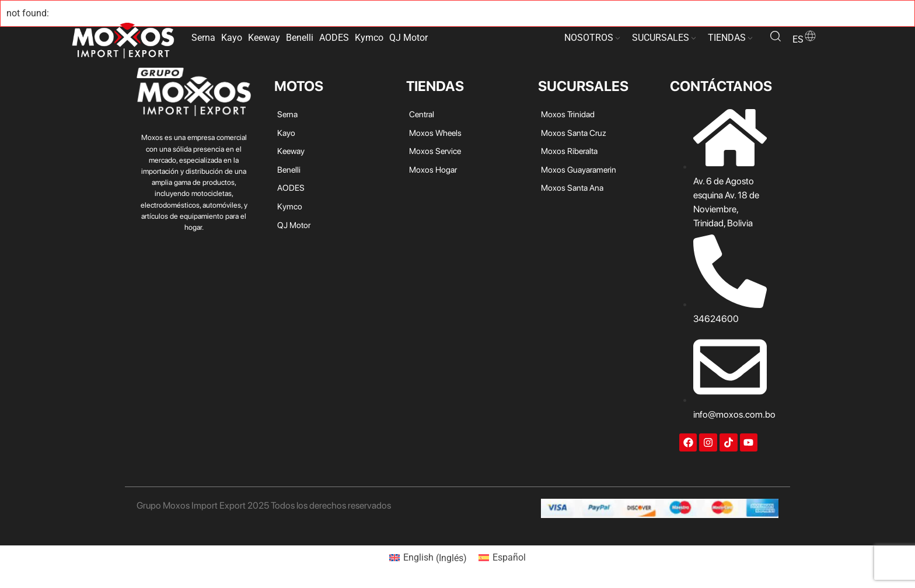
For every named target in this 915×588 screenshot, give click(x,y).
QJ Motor (408, 38)
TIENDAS (727, 38)
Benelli (300, 38)
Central (422, 114)
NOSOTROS (589, 38)
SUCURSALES (661, 38)
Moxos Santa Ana (572, 188)
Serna (203, 38)
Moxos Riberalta (569, 151)
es (805, 39)
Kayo (232, 38)
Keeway (264, 38)
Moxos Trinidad (568, 114)
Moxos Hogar (433, 169)
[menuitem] (428, 558)
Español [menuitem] (509, 557)
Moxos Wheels (435, 133)
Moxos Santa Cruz (574, 133)
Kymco (369, 38)
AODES (334, 38)
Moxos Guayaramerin (579, 169)
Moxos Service (435, 151)
